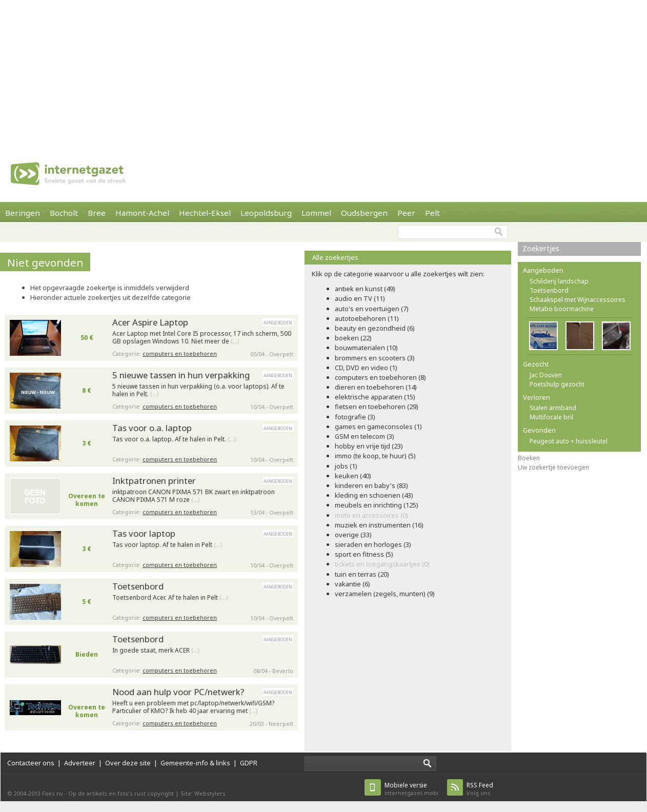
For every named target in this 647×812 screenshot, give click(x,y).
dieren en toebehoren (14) (376, 387)
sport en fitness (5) (364, 554)
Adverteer (80, 763)
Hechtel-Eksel (205, 213)
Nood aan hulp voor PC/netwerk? (178, 692)
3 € (87, 443)
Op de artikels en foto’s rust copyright (121, 793)
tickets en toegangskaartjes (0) (382, 564)
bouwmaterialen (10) (366, 348)
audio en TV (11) (360, 298)
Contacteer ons (31, 763)
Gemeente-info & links (195, 763)
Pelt (432, 213)
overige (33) (353, 535)
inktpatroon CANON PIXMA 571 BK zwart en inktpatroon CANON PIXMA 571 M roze (194, 496)
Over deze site (128, 763)
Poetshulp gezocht (557, 384)
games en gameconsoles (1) (378, 427)
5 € (87, 602)
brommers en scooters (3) (375, 358)
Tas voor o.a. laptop (152, 428)
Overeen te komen (87, 500)
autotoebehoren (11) (367, 318)
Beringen (23, 213)
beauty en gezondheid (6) (375, 328)
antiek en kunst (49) (365, 289)
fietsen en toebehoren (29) (377, 407)
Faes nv (53, 793)
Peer (406, 213)
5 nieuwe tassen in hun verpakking (181, 375)
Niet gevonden (45, 262)
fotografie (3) (355, 417)
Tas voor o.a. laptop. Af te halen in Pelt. (174, 439)
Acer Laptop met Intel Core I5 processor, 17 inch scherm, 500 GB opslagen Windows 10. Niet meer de (202, 338)
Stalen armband (553, 408)
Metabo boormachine (562, 309)
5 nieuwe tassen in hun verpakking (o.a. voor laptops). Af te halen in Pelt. (198, 390)
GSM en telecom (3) (365, 436)
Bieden (87, 654)
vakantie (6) (352, 584)
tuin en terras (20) (362, 574)
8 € (87, 390)
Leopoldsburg (266, 213)
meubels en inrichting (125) (377, 505)
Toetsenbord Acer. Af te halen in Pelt (170, 598)
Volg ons (480, 789)
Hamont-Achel (142, 213)
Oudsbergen (364, 213)
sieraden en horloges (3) (373, 544)
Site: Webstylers (203, 793)
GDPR (249, 763)
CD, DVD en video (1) (366, 368)
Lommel (316, 213)
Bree (97, 213)
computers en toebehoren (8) (380, 377)
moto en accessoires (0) (371, 515)
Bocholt (64, 213)
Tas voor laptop (144, 533)
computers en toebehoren (180, 353)
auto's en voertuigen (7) (372, 309)
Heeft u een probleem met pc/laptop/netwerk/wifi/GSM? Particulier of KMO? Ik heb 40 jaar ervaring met (193, 707)
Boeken (529, 458)
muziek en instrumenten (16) (379, 525)
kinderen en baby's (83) (371, 485)
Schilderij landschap (559, 281)
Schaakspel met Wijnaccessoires (578, 300)
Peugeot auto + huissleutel (569, 441)
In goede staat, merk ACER (156, 651)
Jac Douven (546, 375)
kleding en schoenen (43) (374, 495)
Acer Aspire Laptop (150, 322)
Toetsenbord (138, 586)
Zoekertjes (541, 248)
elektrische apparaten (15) (375, 397)
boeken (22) (353, 338)
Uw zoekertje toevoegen (553, 467)
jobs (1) (346, 466)
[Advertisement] (300, 72)
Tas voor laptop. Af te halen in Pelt (167, 545)
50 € (87, 338)
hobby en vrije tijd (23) (369, 446)
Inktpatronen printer (154, 481)
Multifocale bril (551, 417)
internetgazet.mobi (411, 789)
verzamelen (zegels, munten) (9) (385, 594)
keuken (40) (353, 476)
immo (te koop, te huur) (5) (375, 456)
